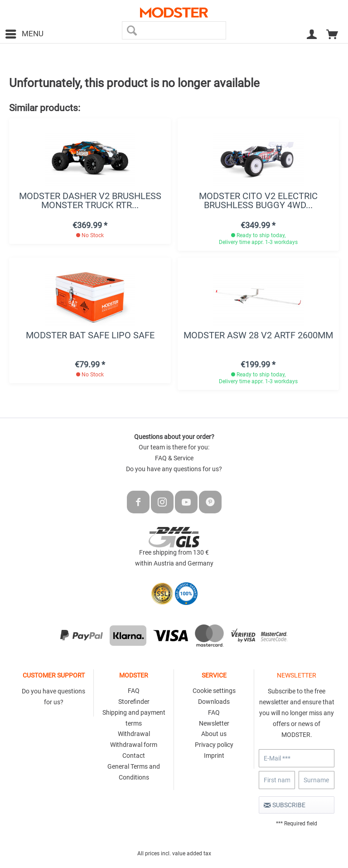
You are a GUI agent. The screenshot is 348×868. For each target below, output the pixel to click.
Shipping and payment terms (134, 718)
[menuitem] (24, 34)
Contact (134, 756)
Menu (24, 32)
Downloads (214, 702)
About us (214, 734)
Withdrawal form (134, 745)
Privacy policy (214, 745)
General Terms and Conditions (134, 772)
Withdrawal (134, 734)
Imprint (214, 756)
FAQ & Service (174, 458)
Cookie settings (214, 691)
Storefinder (134, 702)
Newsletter (214, 723)
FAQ (134, 691)
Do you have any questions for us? (174, 469)
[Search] (132, 30)
